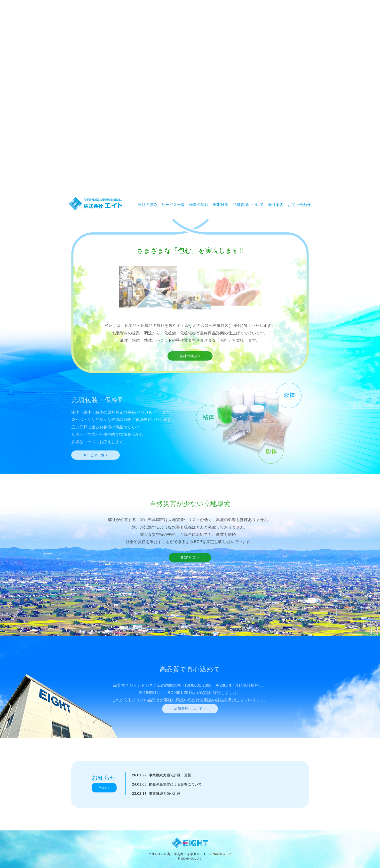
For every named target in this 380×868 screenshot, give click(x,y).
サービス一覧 (173, 205)
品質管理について (248, 205)
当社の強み (148, 205)
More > (104, 797)
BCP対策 (221, 205)
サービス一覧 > (95, 464)
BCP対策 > (190, 567)
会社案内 (276, 205)
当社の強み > (190, 365)
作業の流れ (199, 205)
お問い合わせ (299, 205)
